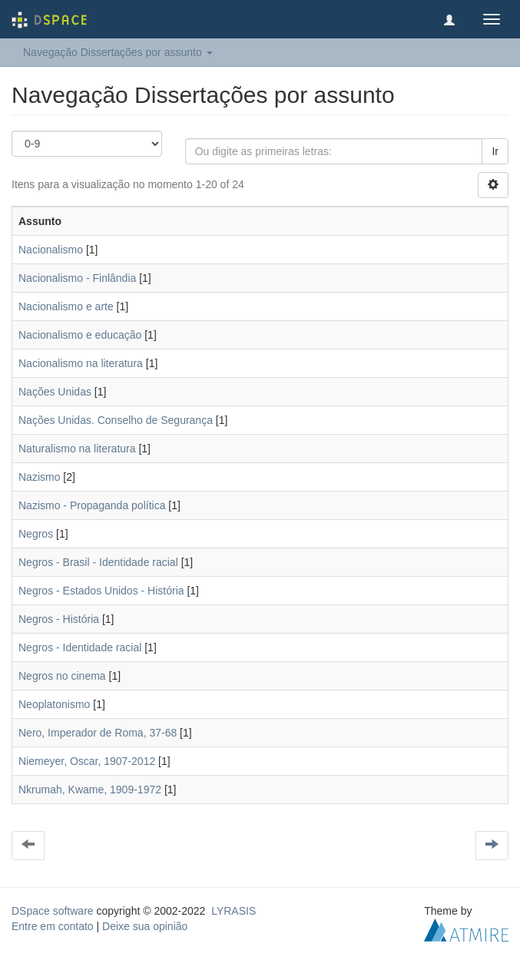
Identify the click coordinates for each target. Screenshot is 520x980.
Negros (36, 534)
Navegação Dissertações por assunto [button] (118, 52)
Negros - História (59, 619)
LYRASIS (234, 911)
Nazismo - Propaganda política (92, 505)
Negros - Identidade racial (80, 647)
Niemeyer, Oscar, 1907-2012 (87, 761)
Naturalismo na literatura (77, 449)
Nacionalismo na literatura (81, 363)
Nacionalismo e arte (66, 306)
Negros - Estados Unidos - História (101, 591)
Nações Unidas (55, 392)
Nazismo (39, 477)
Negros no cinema (62, 676)
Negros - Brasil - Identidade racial (98, 562)
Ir (495, 151)
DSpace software (53, 911)
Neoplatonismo (54, 704)
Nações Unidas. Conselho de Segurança (116, 420)
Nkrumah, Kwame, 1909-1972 (90, 790)
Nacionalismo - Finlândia (77, 278)
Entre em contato (53, 926)
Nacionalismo (51, 250)
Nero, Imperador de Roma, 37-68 (98, 733)
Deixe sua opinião (145, 926)
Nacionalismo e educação (80, 335)
